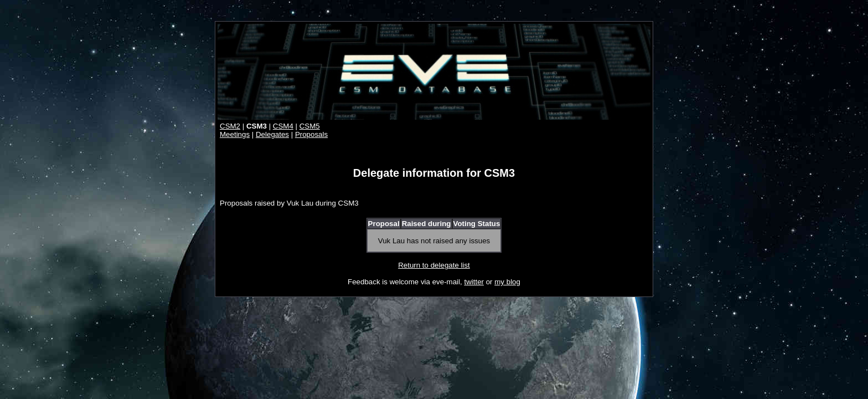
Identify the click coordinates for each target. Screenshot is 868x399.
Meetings (235, 134)
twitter (474, 282)
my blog (507, 282)
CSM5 (310, 126)
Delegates (272, 134)
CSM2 (230, 126)
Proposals (311, 134)
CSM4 (283, 126)
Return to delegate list (434, 265)
